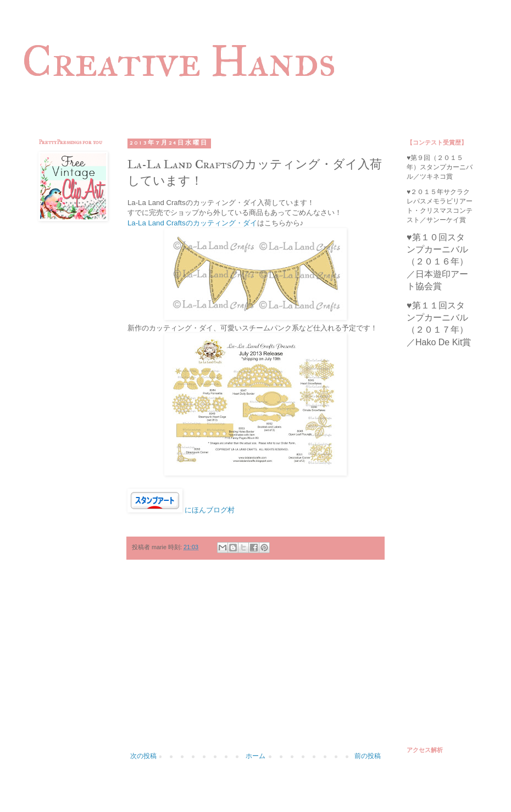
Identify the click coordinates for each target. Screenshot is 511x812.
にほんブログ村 (210, 510)
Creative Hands (179, 61)
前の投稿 (368, 756)
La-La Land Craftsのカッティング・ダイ (192, 223)
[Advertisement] (255, 661)
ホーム (255, 756)
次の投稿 (143, 756)
